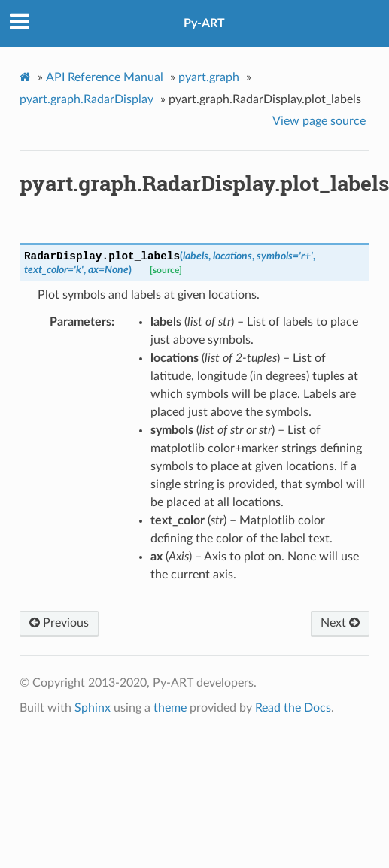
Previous (59, 623)
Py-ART (204, 23)
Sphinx (93, 708)
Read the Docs (293, 708)
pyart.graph (209, 77)
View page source (319, 121)
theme (170, 708)
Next (340, 623)
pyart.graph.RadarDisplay (87, 99)
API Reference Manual (105, 77)
